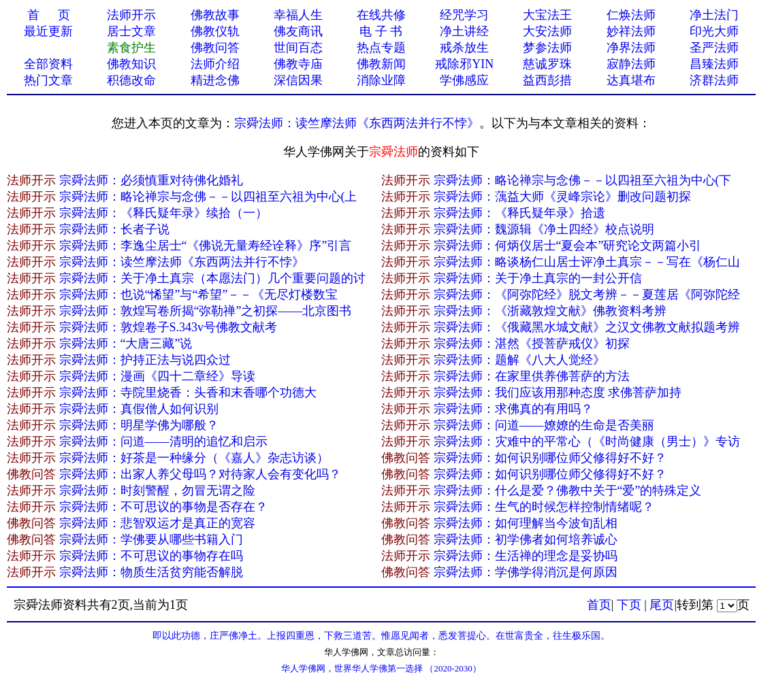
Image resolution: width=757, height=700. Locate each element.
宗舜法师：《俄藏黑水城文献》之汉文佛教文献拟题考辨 (587, 327)
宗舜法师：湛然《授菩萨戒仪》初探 (532, 344)
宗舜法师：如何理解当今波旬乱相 (526, 523)
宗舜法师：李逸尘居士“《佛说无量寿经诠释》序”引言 (206, 246)
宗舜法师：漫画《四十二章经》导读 (157, 376)
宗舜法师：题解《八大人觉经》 (519, 360)
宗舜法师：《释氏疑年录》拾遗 (519, 213)
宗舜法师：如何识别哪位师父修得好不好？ (550, 458)
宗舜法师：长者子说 (114, 229)
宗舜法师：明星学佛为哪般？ (139, 425)
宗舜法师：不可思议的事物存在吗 (151, 556)
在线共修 (381, 15)
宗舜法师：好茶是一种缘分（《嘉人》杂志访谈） (194, 458)
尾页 (662, 605)
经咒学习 (464, 15)
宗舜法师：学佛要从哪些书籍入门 (151, 539)
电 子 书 (381, 31)
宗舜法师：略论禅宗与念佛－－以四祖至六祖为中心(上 (208, 197)
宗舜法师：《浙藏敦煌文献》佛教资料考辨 (550, 311)
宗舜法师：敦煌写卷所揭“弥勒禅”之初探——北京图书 (206, 311)
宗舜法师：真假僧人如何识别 (139, 409)
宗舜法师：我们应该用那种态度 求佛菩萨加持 (558, 393)
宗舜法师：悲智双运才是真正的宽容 (157, 523)
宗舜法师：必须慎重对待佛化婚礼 (151, 180)
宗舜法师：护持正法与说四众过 (145, 360)
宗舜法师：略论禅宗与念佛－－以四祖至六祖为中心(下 (583, 180)
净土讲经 (464, 31)
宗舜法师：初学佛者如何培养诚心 (526, 539)
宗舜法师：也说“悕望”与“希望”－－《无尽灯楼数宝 (199, 295)
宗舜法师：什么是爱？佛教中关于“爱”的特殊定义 (568, 490)
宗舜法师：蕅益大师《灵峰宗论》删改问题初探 (562, 197)
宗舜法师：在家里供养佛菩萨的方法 (532, 376)
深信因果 (298, 80)
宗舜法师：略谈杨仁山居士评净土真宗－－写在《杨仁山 (587, 262)
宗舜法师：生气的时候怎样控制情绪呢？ (544, 507)
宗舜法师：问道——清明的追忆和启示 (163, 441)
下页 (629, 605)
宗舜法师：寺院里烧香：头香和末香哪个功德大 (188, 393)
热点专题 (381, 48)
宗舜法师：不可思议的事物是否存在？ (163, 507)
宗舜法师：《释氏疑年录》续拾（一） (163, 213)
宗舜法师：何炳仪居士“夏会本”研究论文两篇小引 (568, 246)
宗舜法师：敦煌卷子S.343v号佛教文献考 (168, 327)
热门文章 (48, 80)
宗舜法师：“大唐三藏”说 (126, 344)
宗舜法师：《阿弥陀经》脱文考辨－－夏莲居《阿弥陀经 (587, 295)
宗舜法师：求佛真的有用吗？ (513, 409)
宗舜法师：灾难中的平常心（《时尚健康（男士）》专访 (587, 441)
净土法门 (714, 15)
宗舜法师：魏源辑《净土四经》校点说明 (544, 229)
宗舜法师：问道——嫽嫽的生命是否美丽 (544, 425)
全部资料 (48, 64)
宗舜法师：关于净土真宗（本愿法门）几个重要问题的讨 (212, 278)
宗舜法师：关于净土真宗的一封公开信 (538, 278)
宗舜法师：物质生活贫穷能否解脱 (151, 572)
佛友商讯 (298, 31)
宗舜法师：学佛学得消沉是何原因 (526, 572)
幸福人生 (298, 15)
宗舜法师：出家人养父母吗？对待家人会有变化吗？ (200, 474)
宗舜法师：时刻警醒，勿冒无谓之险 (157, 490)
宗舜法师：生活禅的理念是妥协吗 (526, 556)
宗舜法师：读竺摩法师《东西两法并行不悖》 (357, 123)
